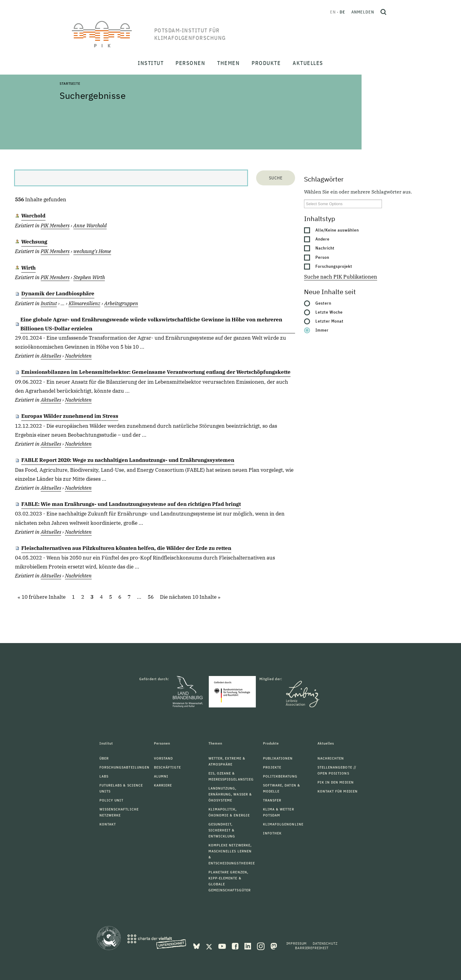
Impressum (297, 943)
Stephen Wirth (89, 277)
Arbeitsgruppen (121, 303)
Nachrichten (78, 356)
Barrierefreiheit (312, 948)
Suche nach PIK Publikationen (341, 277)
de (343, 12)
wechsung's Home (92, 251)
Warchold (33, 216)
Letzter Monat (329, 321)
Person (322, 257)
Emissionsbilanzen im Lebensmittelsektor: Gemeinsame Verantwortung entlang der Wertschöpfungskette (156, 372)
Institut (49, 303)
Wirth (28, 268)
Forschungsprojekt (334, 266)
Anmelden (363, 12)
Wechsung (34, 242)
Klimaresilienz (84, 303)
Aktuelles (51, 356)
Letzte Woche (329, 312)
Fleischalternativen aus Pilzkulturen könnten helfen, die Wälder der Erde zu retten (126, 548)
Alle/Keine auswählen (337, 230)
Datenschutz (325, 943)
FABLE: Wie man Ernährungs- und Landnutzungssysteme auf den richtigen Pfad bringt (131, 504)
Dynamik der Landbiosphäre (58, 294)
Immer (322, 330)
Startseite (70, 83)
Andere (322, 239)
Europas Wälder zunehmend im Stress (70, 416)
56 (151, 597)
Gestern (323, 303)
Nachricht (325, 248)
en (333, 12)
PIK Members (55, 226)
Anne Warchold (90, 226)
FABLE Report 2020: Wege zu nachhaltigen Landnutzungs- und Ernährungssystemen (128, 460)
